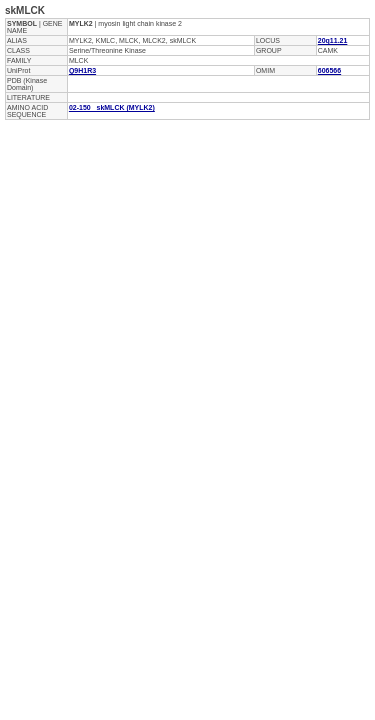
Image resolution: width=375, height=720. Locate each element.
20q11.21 (333, 40)
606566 (329, 70)
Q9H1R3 (82, 70)
